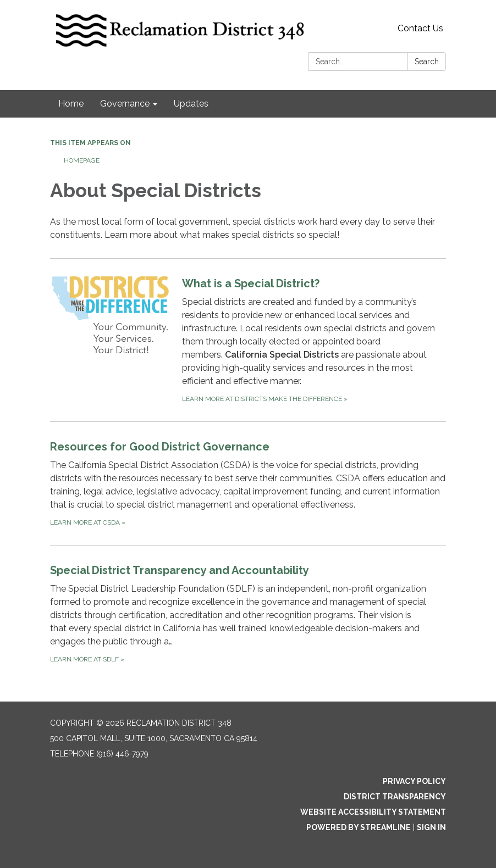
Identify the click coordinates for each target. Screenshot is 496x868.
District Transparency (395, 797)
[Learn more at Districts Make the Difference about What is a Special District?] (248, 340)
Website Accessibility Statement (373, 812)
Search (427, 62)
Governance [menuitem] (125, 104)
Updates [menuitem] (191, 104)
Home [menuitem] (71, 104)
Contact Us (420, 28)
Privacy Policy (414, 781)
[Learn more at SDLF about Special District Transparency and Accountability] (248, 613)
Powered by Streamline (359, 827)
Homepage (82, 160)
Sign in (431, 827)
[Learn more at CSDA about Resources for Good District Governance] (248, 483)
